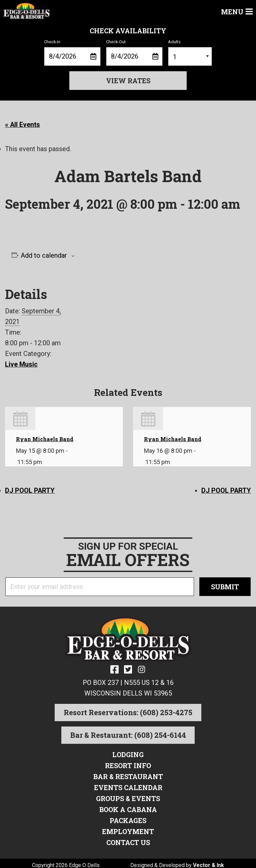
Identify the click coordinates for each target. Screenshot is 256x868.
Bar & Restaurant (128, 775)
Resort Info (128, 764)
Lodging (128, 753)
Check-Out (134, 53)
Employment (128, 828)
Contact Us (128, 839)
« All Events (23, 125)
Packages (128, 817)
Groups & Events (128, 796)
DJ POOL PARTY (30, 490)
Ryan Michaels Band (45, 438)
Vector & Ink (208, 861)
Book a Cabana (128, 807)
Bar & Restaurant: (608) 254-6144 (128, 734)
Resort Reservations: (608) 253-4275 (128, 711)
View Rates (128, 81)
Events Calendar (128, 785)
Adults (190, 53)
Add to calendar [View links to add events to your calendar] (44, 255)
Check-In (72, 53)
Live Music (21, 364)
